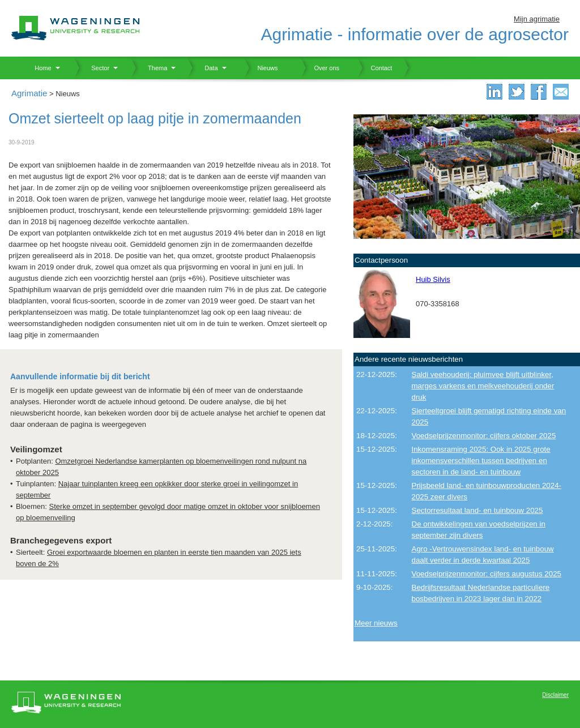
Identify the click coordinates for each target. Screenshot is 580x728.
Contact (374, 68)
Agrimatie (29, 93)
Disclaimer (555, 695)
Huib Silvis (433, 279)
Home (39, 68)
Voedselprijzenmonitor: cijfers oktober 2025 (484, 436)
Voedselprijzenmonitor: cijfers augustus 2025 (487, 574)
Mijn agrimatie (537, 19)
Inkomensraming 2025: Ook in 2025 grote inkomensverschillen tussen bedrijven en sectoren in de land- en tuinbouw (481, 461)
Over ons (320, 68)
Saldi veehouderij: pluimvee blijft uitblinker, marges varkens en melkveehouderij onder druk (483, 386)
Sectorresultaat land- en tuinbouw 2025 (477, 510)
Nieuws (261, 68)
